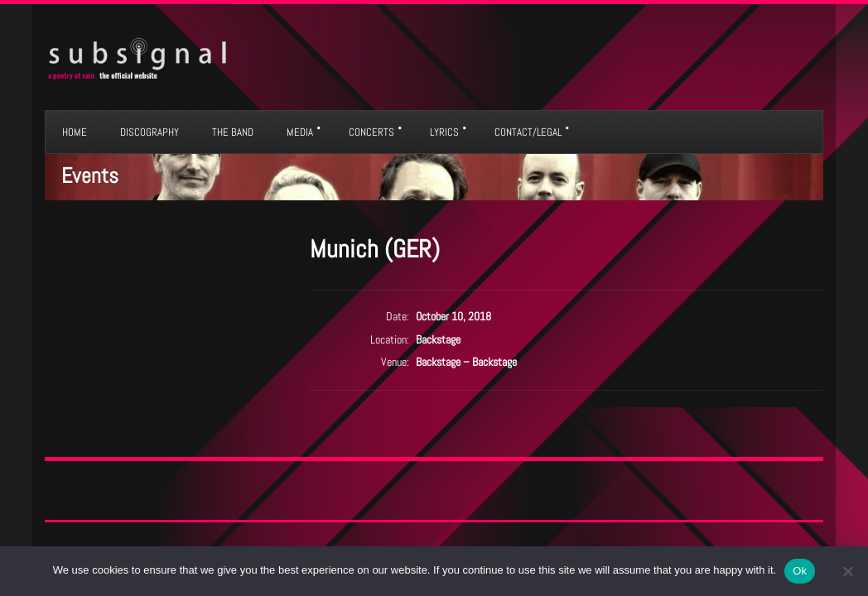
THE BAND (233, 132)
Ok (800, 571)
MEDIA (300, 132)
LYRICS (444, 132)
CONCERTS (371, 132)
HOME (75, 132)
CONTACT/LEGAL (528, 132)
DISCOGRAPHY (149, 132)
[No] (847, 571)
